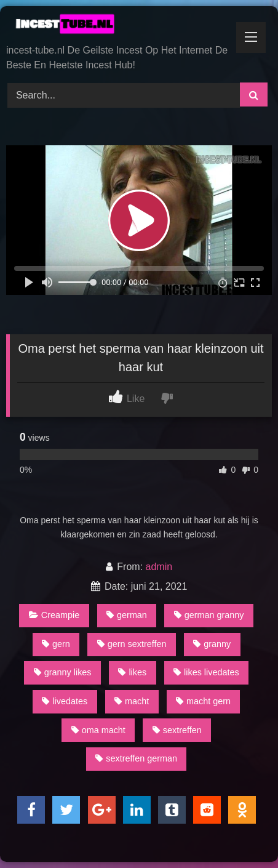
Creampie (54, 615)
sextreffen (177, 730)
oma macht (98, 730)
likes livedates (206, 672)
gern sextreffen (132, 644)
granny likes (63, 672)
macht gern (203, 701)
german (127, 615)
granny (212, 644)
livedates (65, 701)
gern (56, 644)
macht (132, 701)
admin (159, 567)
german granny (209, 615)
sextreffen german (136, 758)
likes (132, 672)
